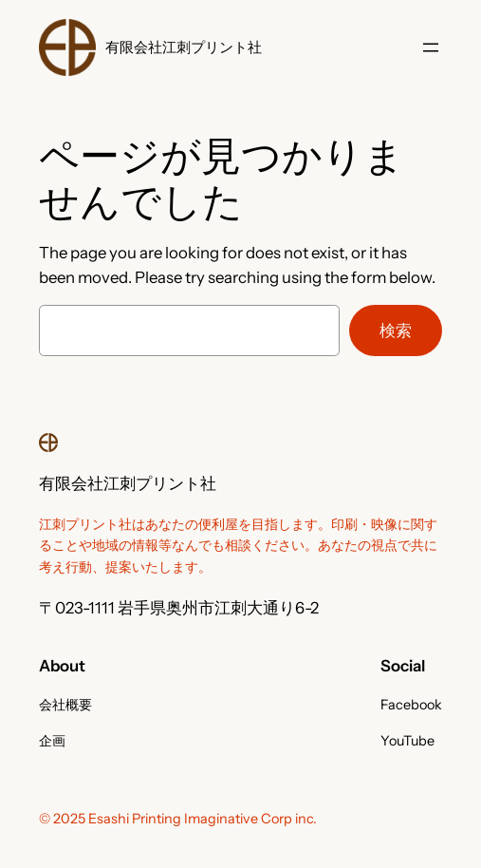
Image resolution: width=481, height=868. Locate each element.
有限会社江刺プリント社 (184, 47)
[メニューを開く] (431, 47)
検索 (396, 330)
